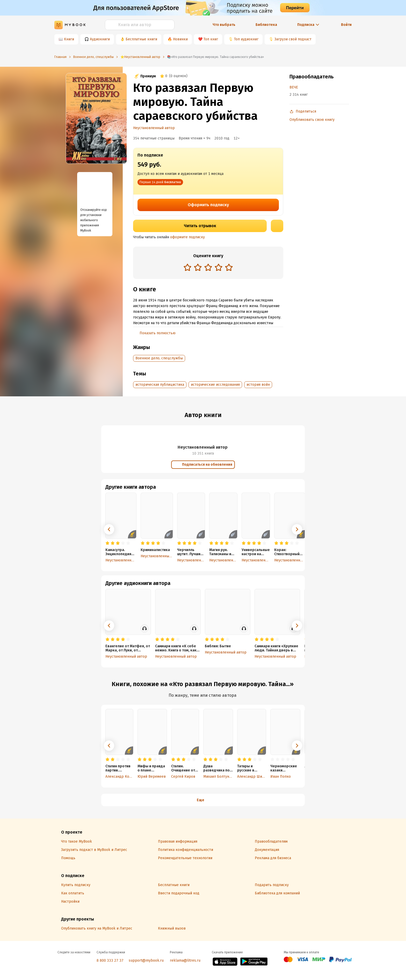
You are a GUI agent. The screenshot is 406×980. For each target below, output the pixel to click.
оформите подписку (187, 237)
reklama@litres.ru (185, 960)
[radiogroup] (208, 268)
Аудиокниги (100, 39)
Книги (69, 39)
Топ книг (211, 39)
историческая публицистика (160, 385)
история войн (258, 385)
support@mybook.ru (146, 960)
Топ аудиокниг (246, 39)
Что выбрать (224, 25)
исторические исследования (215, 385)
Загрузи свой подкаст (293, 39)
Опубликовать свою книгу (312, 120)
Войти (346, 25)
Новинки (180, 39)
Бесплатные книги (141, 39)
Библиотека (266, 25)
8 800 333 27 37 (110, 960)
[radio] (187, 267)
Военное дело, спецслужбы (159, 358)
